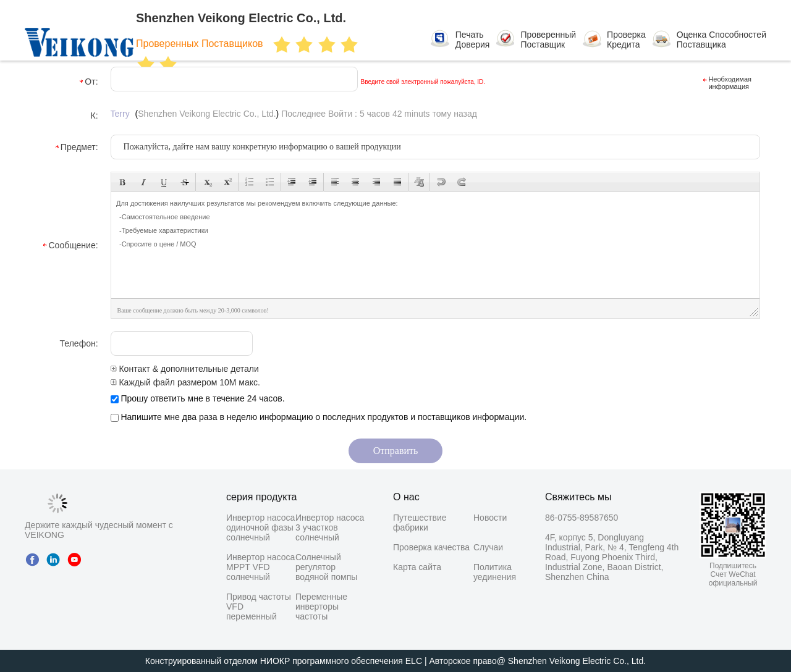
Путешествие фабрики (420, 523)
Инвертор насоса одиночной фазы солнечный (260, 527)
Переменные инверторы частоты (321, 607)
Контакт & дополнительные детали (185, 369)
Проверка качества (431, 547)
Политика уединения (495, 572)
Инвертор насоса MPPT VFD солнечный (260, 567)
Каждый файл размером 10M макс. (185, 382)
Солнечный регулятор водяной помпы (326, 567)
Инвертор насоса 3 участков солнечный (330, 527)
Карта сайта (417, 567)
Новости (490, 518)
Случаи (488, 547)
